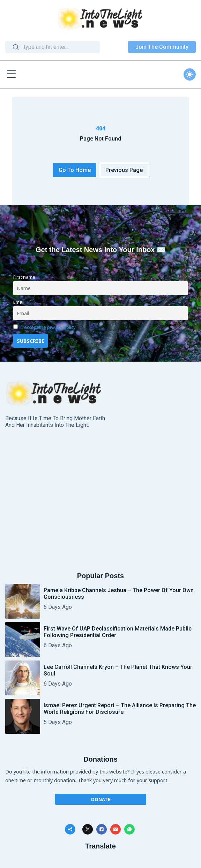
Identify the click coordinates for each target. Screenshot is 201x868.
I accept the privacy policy (49, 327)
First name (24, 277)
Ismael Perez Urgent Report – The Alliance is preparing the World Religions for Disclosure (120, 709)
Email (19, 302)
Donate (101, 799)
